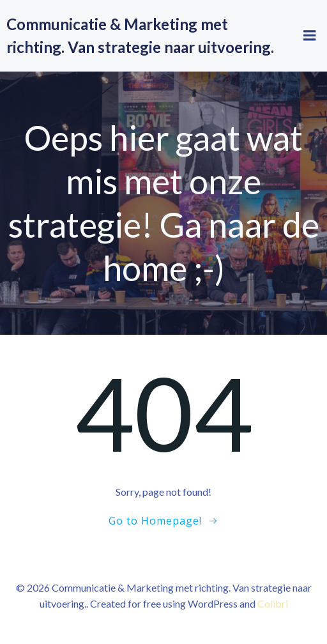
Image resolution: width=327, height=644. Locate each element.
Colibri (273, 603)
